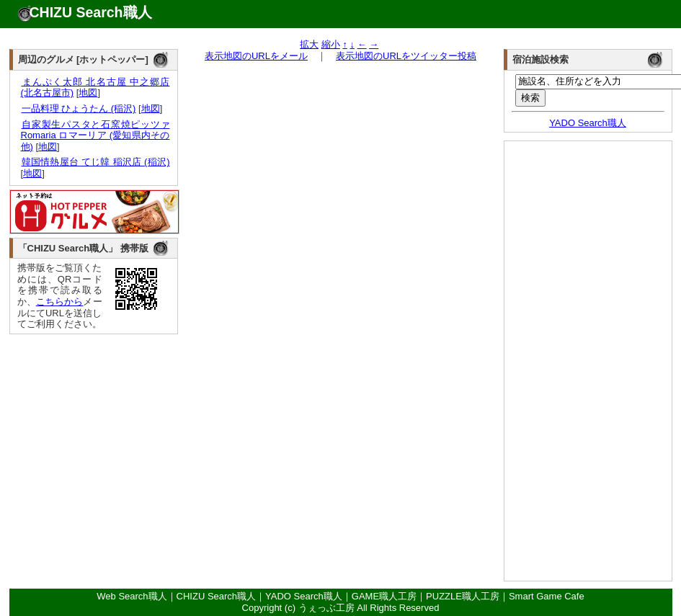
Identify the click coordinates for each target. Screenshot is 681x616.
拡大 (309, 44)
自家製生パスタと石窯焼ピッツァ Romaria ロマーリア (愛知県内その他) (95, 135)
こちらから (60, 302)
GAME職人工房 (384, 596)
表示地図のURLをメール (256, 56)
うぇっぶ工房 (326, 608)
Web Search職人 (132, 596)
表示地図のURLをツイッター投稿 (406, 56)
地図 (88, 93)
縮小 (331, 44)
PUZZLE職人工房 (463, 596)
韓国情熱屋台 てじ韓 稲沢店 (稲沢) (95, 162)
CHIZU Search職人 (91, 12)
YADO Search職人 (588, 123)
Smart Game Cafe (547, 596)
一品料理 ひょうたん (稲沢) (79, 108)
